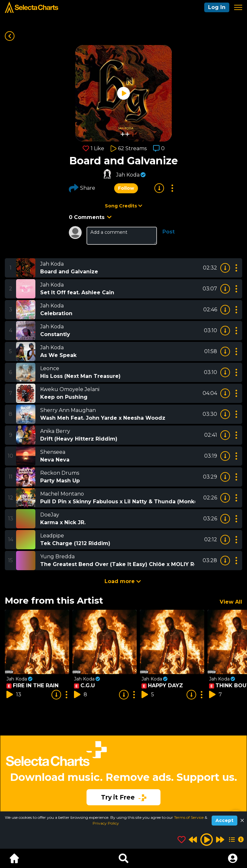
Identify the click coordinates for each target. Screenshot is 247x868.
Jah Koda (128, 175)
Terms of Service (189, 817)
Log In (217, 7)
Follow (126, 188)
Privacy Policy (106, 823)
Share (82, 188)
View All (231, 602)
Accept (224, 820)
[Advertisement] (123, 769)
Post (169, 232)
